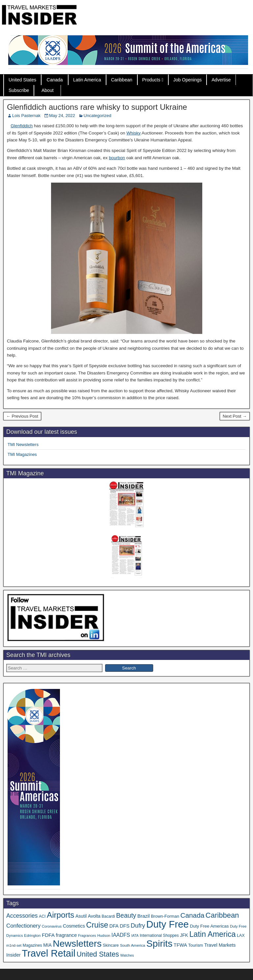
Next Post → (235, 416)
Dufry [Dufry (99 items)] (138, 925)
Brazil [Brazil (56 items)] (143, 916)
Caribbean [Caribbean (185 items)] (222, 915)
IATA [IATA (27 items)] (135, 935)
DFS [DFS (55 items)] (125, 926)
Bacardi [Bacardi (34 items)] (108, 916)
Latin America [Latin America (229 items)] (213, 934)
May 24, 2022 (62, 116)
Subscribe (19, 90)
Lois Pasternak (26, 116)
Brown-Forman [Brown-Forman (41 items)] (165, 916)
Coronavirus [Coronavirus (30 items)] (52, 926)
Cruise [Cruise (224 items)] (97, 925)
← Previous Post (22, 416)
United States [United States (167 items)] (98, 954)
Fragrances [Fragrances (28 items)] (87, 935)
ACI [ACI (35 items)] (42, 916)
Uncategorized (98, 116)
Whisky (134, 133)
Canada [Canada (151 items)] (193, 915)
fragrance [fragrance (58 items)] (67, 935)
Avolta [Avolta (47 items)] (94, 916)
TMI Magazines (22, 454)
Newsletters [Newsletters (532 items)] (77, 943)
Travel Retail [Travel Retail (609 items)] (49, 953)
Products (151, 80)
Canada (55, 80)
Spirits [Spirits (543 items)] (159, 943)
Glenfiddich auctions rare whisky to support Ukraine (97, 107)
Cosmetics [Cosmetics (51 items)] (74, 926)
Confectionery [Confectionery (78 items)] (23, 926)
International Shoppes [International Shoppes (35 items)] (159, 935)
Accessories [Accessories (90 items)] (22, 916)
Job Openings (187, 80)
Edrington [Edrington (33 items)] (32, 935)
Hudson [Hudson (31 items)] (104, 935)
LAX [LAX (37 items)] (241, 935)
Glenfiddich (22, 126)
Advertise (221, 80)
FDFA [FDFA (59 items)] (48, 935)
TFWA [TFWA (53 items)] (180, 945)
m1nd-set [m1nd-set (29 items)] (14, 945)
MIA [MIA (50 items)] (47, 945)
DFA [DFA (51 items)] (114, 926)
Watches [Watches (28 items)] (127, 955)
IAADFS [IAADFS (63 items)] (121, 935)
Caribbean (122, 80)
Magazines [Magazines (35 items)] (32, 945)
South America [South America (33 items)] (133, 945)
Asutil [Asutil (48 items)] (81, 916)
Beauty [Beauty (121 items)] (126, 915)
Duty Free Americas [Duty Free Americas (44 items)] (210, 926)
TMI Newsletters (23, 445)
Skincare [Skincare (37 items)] (111, 945)
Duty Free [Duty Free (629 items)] (168, 924)
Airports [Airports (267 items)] (60, 915)
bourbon (117, 158)
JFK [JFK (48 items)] (184, 935)
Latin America (87, 80)
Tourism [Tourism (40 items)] (196, 945)
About (48, 90)
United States (22, 80)
